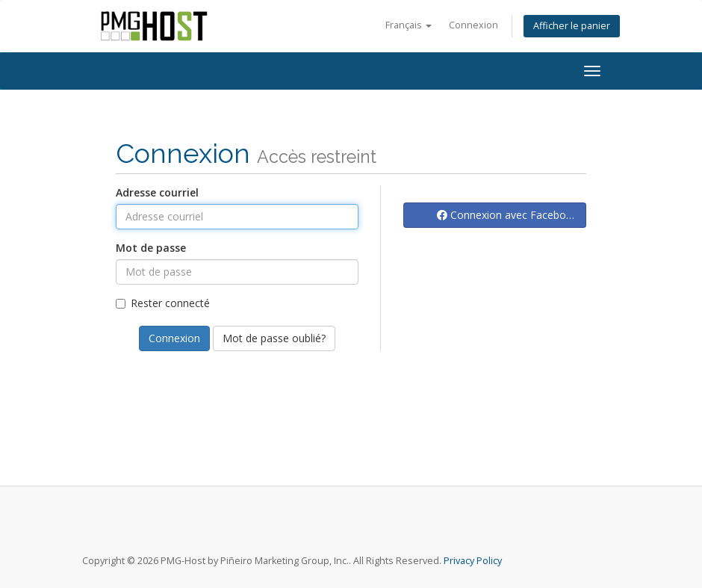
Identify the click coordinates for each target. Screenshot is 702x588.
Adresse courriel (157, 192)
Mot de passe (151, 248)
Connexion (473, 25)
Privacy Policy (473, 561)
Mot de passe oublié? (274, 338)
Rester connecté (163, 303)
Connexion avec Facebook (507, 215)
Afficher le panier (572, 26)
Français (409, 25)
